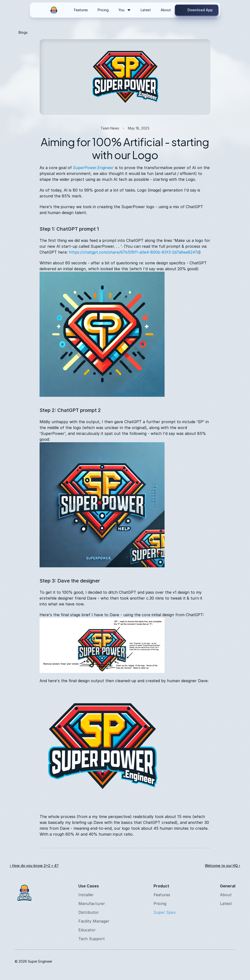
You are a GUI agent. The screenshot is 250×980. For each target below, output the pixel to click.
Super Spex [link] (165, 912)
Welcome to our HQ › (223, 866)
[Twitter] (220, 961)
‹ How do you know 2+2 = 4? (34, 866)
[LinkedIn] (196, 961)
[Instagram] (185, 961)
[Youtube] (208, 961)
